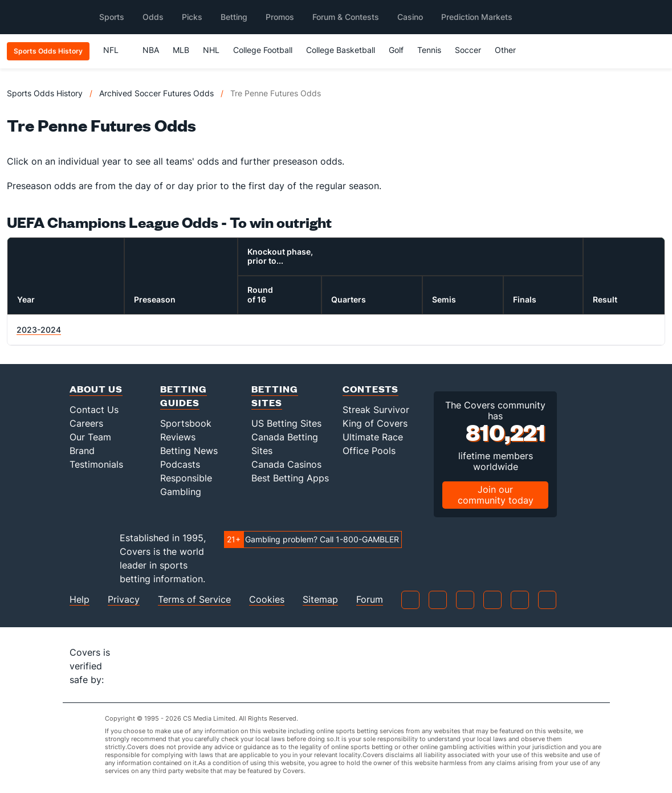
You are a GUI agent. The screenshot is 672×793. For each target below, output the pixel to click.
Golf (396, 50)
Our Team (90, 437)
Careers (86, 423)
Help (80, 600)
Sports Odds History (45, 93)
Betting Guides (184, 396)
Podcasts (180, 464)
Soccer (468, 50)
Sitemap (320, 600)
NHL (211, 50)
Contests (370, 389)
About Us (96, 389)
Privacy (124, 600)
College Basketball (341, 50)
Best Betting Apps (290, 478)
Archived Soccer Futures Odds (156, 93)
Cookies (267, 600)
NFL (116, 50)
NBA (151, 50)
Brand (82, 451)
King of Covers (375, 423)
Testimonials (96, 464)
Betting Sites (275, 396)
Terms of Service (194, 600)
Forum (370, 600)
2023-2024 (39, 330)
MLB (181, 50)
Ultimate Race (373, 437)
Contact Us (94, 410)
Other (510, 50)
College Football (263, 50)
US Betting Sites (286, 423)
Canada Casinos (286, 464)
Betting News (189, 451)
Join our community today (496, 495)
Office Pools (369, 451)
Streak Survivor (376, 410)
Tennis (429, 50)
